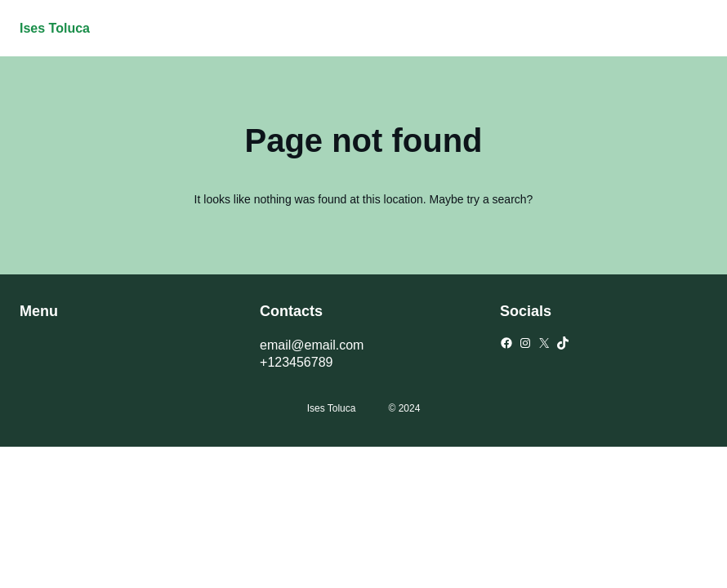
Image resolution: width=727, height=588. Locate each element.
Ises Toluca (55, 28)
